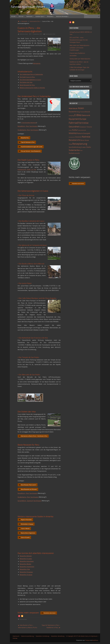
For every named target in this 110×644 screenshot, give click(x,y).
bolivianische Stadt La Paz (27, 170)
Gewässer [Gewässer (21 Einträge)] (83, 127)
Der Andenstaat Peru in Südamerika (31, 74)
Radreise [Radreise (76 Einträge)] (86, 137)
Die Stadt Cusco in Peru (27, 77)
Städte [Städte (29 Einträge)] (89, 147)
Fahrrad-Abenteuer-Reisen (28, 7)
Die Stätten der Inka (26, 82)
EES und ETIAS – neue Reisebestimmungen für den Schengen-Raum (79, 40)
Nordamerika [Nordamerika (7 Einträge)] (72, 137)
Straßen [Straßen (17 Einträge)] (83, 147)
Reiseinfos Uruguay (26, 575)
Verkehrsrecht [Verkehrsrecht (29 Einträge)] (74, 153)
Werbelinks (37, 63)
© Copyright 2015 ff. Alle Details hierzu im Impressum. (82, 636)
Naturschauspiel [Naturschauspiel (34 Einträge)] (84, 133)
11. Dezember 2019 (37, 34)
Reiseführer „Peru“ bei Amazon (28, 126)
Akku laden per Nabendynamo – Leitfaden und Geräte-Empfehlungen (80, 48)
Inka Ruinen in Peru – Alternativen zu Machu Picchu (28, 626)
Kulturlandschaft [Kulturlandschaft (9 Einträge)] (82, 130)
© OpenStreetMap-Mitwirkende (29, 123)
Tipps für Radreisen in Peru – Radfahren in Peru (51, 626)
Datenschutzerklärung (27, 636)
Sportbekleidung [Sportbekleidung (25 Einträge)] (75, 147)
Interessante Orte (35, 21)
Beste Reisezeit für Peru (27, 85)
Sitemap (15, 638)
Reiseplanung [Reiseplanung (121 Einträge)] (80, 144)
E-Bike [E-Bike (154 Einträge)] (78, 115)
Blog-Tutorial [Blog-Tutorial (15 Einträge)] (81, 112)
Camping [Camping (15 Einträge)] (71, 115)
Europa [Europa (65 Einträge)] (83, 119)
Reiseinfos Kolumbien (27, 561)
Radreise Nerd (24, 34)
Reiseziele (24, 21)
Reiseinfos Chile (25, 569)
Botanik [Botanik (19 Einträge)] (88, 112)
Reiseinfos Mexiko (25, 564)
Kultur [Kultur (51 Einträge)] (75, 130)
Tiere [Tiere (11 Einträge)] (81, 150)
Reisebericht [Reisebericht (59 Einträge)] (74, 140)
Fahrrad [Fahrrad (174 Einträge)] (73, 123)
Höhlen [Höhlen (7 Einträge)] (70, 130)
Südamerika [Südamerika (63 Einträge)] (74, 150)
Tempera (88, 640)
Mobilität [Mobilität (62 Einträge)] (73, 133)
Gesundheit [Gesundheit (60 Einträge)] (74, 127)
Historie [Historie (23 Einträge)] (89, 127)
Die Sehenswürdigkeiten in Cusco (30, 80)
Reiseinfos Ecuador (26, 559)
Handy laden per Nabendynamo (80, 59)
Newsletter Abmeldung (58, 636)
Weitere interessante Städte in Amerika (32, 88)
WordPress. (95, 640)
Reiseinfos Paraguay (26, 572)
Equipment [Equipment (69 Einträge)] (74, 119)
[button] (19, 616)
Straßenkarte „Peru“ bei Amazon (28, 130)
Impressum (16, 636)
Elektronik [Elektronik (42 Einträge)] (86, 115)
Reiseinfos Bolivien (26, 556)
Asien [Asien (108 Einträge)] (81, 108)
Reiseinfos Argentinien (27, 567)
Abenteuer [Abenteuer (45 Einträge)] (73, 108)
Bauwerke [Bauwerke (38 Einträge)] (73, 112)
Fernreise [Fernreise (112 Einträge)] (83, 123)
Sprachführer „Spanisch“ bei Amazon (29, 501)
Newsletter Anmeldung (42, 636)
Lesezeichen (23, 619)
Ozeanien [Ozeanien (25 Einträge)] (78, 137)
